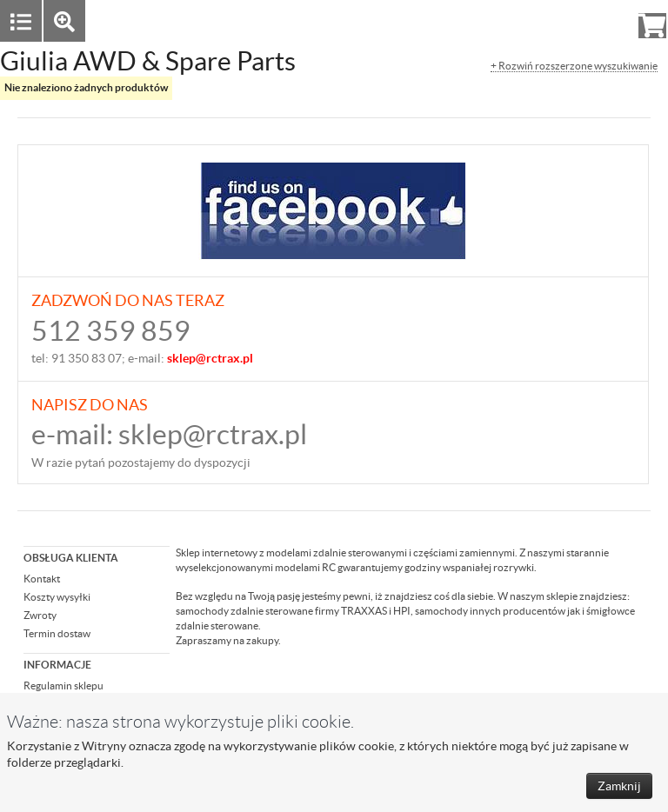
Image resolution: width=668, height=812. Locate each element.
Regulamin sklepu (63, 686)
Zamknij (619, 786)
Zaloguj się (518, 20)
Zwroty (40, 615)
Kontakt (42, 579)
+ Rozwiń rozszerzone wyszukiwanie (574, 66)
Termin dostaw (57, 633)
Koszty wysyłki (57, 597)
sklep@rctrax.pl (213, 434)
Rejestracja (589, 20)
